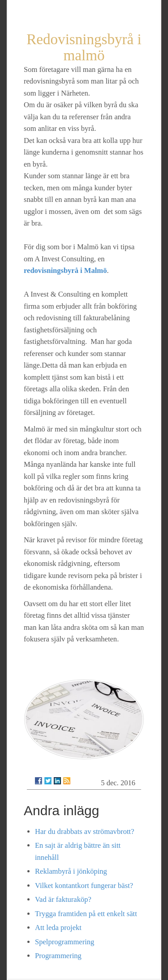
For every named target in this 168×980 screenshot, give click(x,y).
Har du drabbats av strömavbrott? (84, 831)
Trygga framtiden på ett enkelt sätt (86, 914)
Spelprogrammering (65, 942)
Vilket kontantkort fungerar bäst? (84, 886)
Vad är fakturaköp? (63, 899)
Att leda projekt (58, 928)
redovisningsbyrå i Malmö (65, 270)
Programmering (58, 956)
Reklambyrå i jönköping (71, 871)
